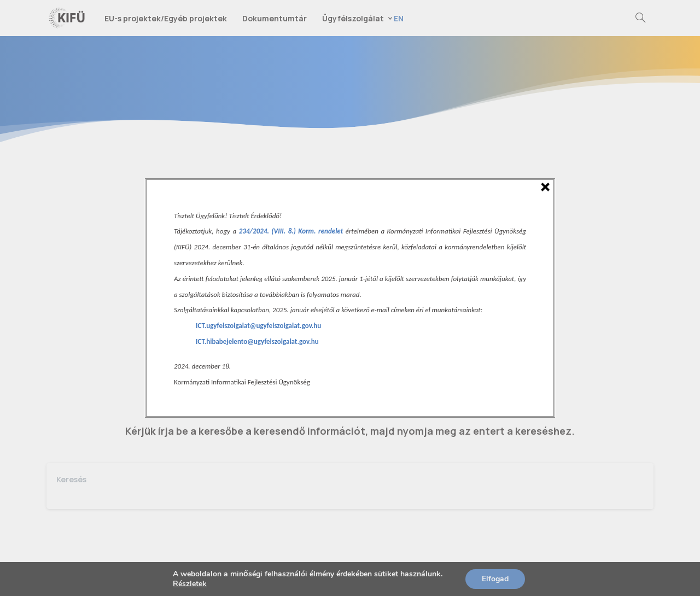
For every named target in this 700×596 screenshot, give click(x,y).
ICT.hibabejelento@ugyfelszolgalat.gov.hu (257, 341)
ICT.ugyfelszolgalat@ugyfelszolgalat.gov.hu (258, 326)
